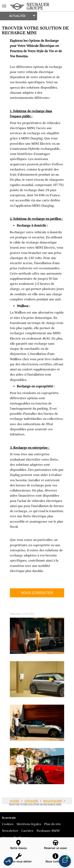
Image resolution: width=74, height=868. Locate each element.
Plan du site (53, 824)
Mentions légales (29, 824)
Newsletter (10, 831)
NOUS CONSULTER (37, 593)
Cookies (8, 824)
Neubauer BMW (48, 831)
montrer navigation (3, 3)
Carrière (27, 831)
